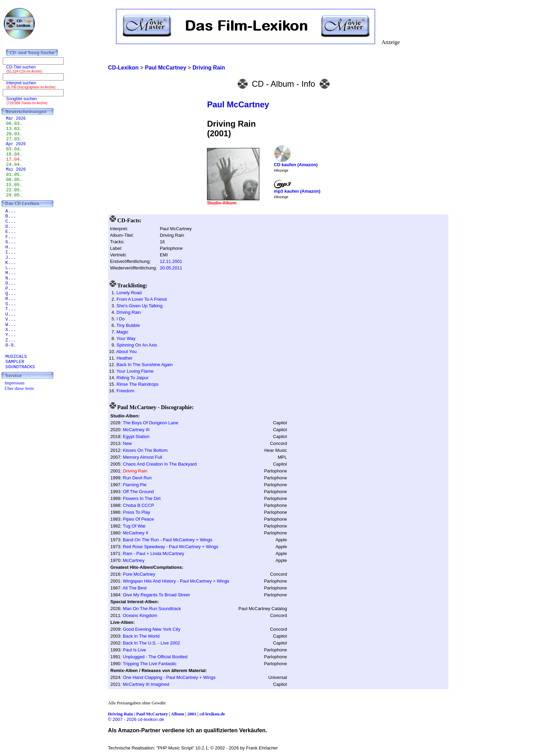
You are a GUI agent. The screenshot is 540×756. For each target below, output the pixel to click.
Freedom (125, 391)
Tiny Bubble (128, 325)
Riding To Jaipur (132, 378)
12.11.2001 (171, 261)
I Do (121, 319)
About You (127, 352)
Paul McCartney (238, 104)
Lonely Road (129, 293)
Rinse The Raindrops (137, 384)
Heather (124, 358)
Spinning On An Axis (137, 345)
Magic (122, 332)
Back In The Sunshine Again (144, 365)
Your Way (126, 338)
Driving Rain (129, 312)
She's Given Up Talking (139, 306)
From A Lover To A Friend (142, 299)
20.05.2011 (171, 268)
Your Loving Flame (135, 371)
